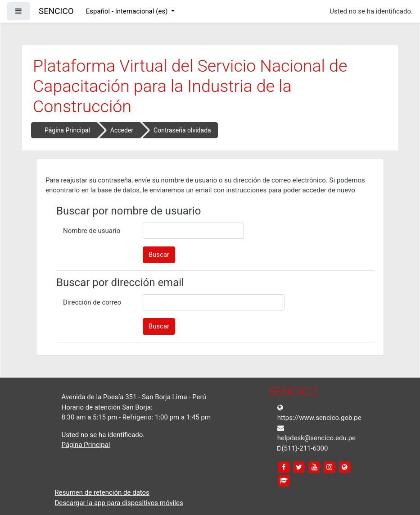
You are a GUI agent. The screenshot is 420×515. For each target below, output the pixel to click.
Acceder (122, 130)
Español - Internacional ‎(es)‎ (128, 11)
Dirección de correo (92, 302)
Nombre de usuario (92, 231)
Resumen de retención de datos (102, 492)
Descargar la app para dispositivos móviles (119, 503)
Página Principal (67, 130)
